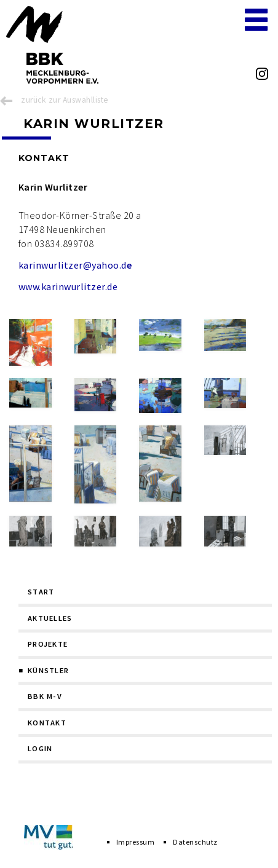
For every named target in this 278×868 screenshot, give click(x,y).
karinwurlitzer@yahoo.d (75, 265)
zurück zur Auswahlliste (65, 100)
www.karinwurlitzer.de (68, 286)
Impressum (135, 842)
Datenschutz (195, 842)
